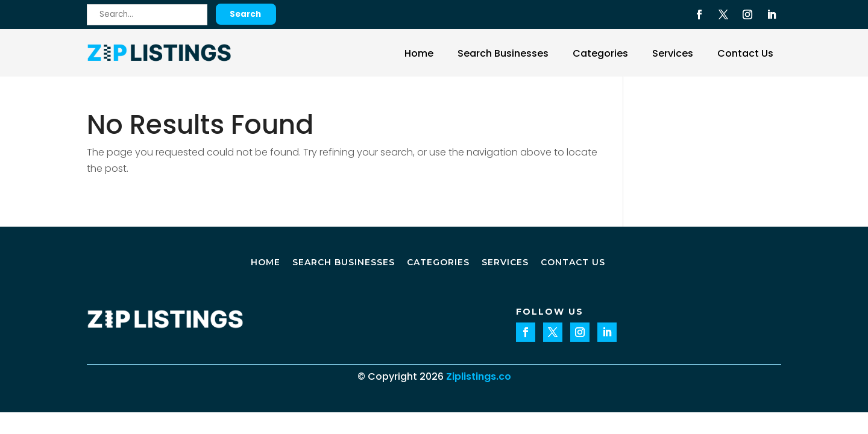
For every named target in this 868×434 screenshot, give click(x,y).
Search (245, 14)
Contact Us (745, 53)
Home (419, 53)
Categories (600, 53)
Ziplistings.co (479, 376)
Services (673, 53)
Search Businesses (503, 53)
